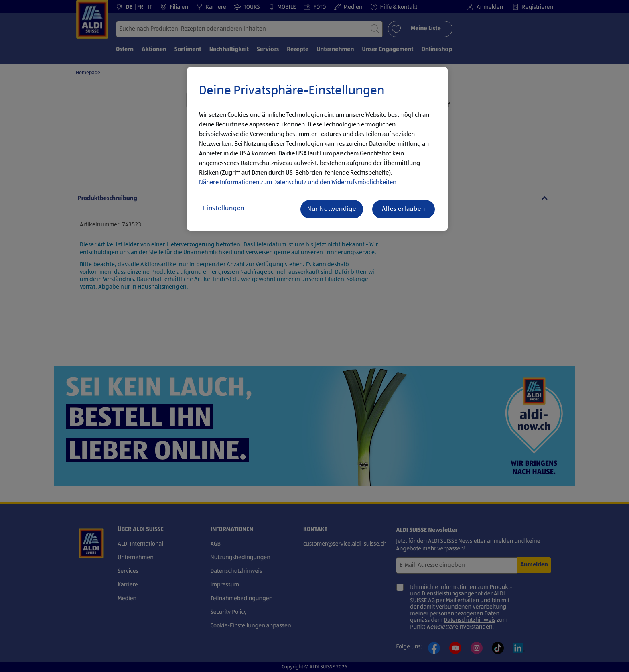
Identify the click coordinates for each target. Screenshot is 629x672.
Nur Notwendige (332, 209)
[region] (317, 149)
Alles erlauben (403, 209)
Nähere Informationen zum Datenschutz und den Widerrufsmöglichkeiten (298, 183)
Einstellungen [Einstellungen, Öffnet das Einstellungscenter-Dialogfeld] (224, 208)
